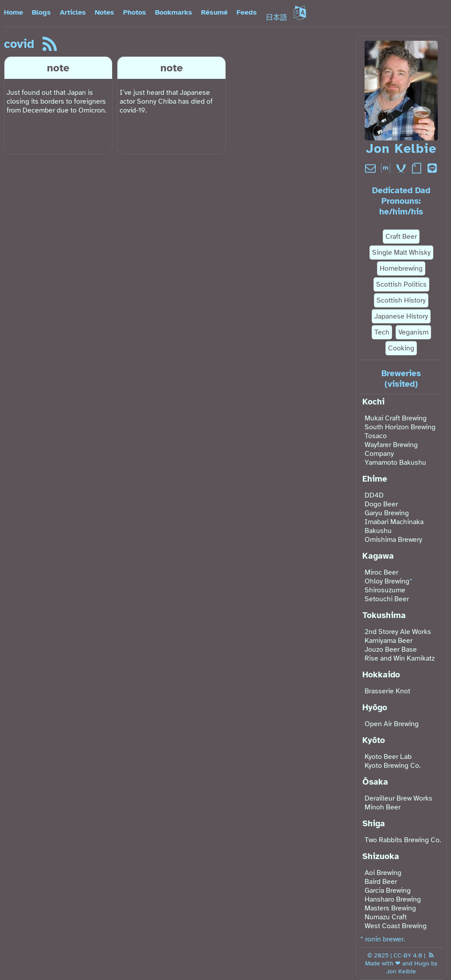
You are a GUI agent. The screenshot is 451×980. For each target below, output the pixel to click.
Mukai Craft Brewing (396, 418)
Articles (73, 12)
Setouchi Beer (387, 599)
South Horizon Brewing (400, 427)
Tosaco (376, 436)
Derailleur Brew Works (399, 798)
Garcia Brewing (388, 891)
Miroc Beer (381, 572)
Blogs (41, 12)
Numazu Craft (386, 917)
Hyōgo (375, 708)
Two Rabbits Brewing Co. (403, 840)
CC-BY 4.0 (408, 955)
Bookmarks (174, 12)
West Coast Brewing (396, 926)
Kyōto (374, 740)
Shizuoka (381, 856)
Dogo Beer (381, 504)
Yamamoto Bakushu (395, 463)
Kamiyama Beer (389, 641)
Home (14, 12)
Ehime (375, 479)
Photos (135, 12)
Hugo (422, 963)
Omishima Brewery (393, 540)
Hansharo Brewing (393, 899)
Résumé (214, 12)
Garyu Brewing (387, 513)
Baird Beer (381, 882)
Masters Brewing (390, 908)
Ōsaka (375, 782)
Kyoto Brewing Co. (393, 766)
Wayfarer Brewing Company (391, 449)
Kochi (373, 402)
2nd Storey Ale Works (398, 632)
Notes (105, 12)
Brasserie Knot (387, 691)
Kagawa (378, 556)
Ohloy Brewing (387, 581)
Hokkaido (381, 675)
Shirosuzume (385, 590)
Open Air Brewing (392, 724)
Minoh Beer (383, 807)
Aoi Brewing (383, 873)
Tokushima (384, 615)
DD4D (374, 495)
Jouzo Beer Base (391, 649)
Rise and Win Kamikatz (400, 658)
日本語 (286, 18)
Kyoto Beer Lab (388, 757)
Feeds (247, 12)
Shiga (374, 824)
